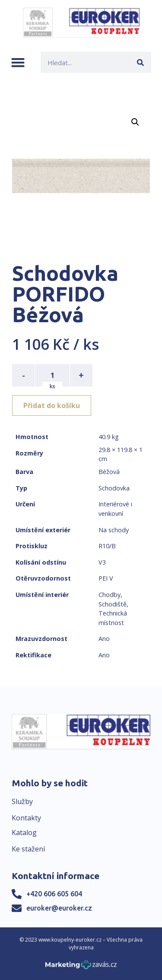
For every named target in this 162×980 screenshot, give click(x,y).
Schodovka (114, 488)
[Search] (141, 62)
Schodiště (113, 604)
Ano (104, 639)
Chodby (110, 595)
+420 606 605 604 (54, 894)
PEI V (106, 578)
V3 (102, 562)
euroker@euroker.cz (59, 908)
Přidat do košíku (52, 405)
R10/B (107, 546)
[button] (18, 62)
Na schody (114, 530)
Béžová (109, 472)
